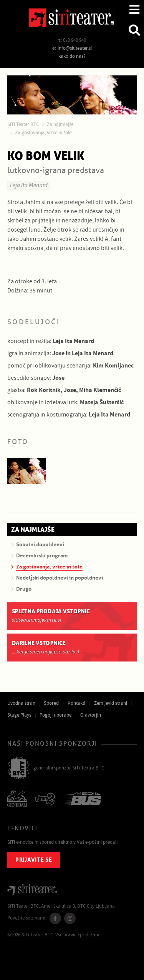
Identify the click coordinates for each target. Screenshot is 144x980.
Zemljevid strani (111, 703)
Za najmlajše (60, 124)
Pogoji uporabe (55, 715)
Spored (51, 703)
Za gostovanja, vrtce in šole (43, 133)
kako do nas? (72, 56)
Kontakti (76, 703)
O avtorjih (91, 715)
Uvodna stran (21, 703)
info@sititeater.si (75, 48)
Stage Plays (19, 715)
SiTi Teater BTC (23, 124)
